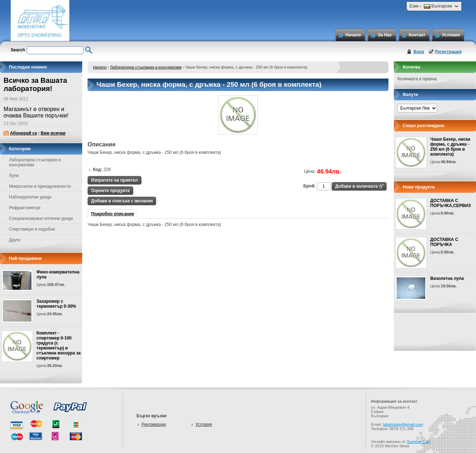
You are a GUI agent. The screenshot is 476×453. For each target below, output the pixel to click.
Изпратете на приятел (115, 180)
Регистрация (448, 52)
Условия (451, 35)
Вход (419, 52)
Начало (353, 35)
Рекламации (154, 424)
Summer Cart (418, 442)
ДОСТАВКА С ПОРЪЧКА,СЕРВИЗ (451, 203)
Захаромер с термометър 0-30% (56, 304)
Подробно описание (113, 214)
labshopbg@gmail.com (403, 424)
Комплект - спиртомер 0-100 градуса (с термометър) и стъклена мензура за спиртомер (59, 346)
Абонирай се (24, 133)
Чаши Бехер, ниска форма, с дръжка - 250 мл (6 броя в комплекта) (450, 147)
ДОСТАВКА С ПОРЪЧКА (444, 242)
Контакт (417, 35)
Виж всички (53, 133)
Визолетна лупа (447, 278)
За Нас (385, 35)
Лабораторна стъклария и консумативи (146, 67)
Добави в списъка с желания (122, 201)
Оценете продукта (110, 191)
